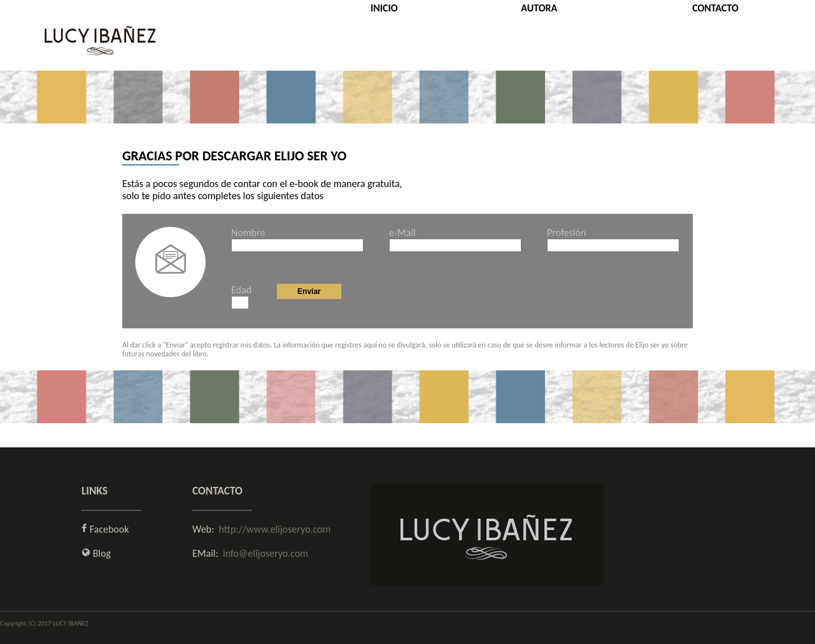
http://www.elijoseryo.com (275, 529)
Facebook (110, 529)
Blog (102, 553)
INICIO (384, 8)
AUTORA (539, 8)
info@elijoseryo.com (266, 553)
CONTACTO (715, 8)
